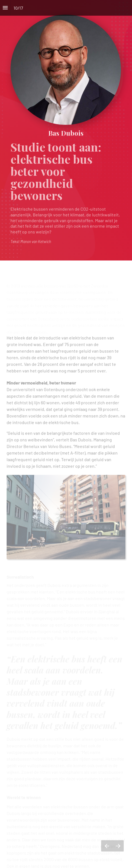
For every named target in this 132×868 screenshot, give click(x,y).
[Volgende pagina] (118, 846)
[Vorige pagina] (107, 846)
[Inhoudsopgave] (5, 8)
